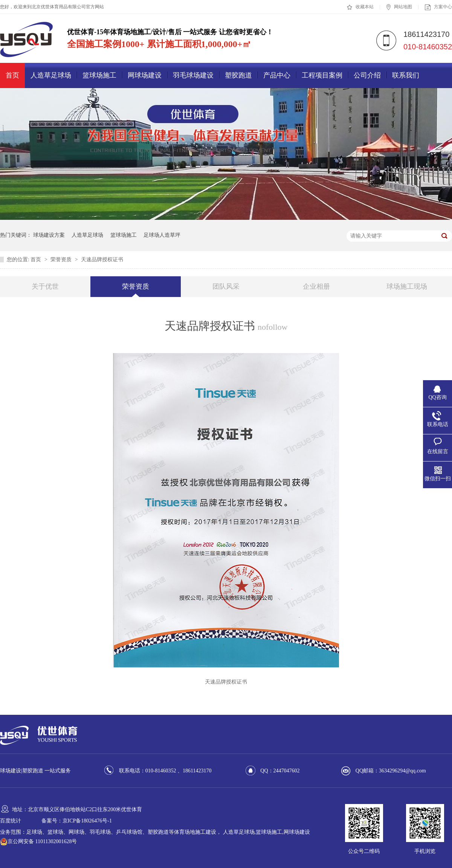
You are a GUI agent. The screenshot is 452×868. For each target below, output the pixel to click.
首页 (12, 75)
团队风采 (226, 286)
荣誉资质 (62, 260)
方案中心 (438, 7)
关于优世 (45, 286)
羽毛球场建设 (193, 75)
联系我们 (406, 75)
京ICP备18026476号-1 (87, 821)
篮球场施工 (99, 75)
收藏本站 (360, 7)
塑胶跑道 (238, 75)
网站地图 (399, 7)
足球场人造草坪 (162, 235)
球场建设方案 (49, 235)
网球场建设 (145, 75)
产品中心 (277, 75)
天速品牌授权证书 (102, 260)
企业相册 (316, 286)
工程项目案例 (322, 75)
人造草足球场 (51, 75)
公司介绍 (367, 75)
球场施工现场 (407, 286)
